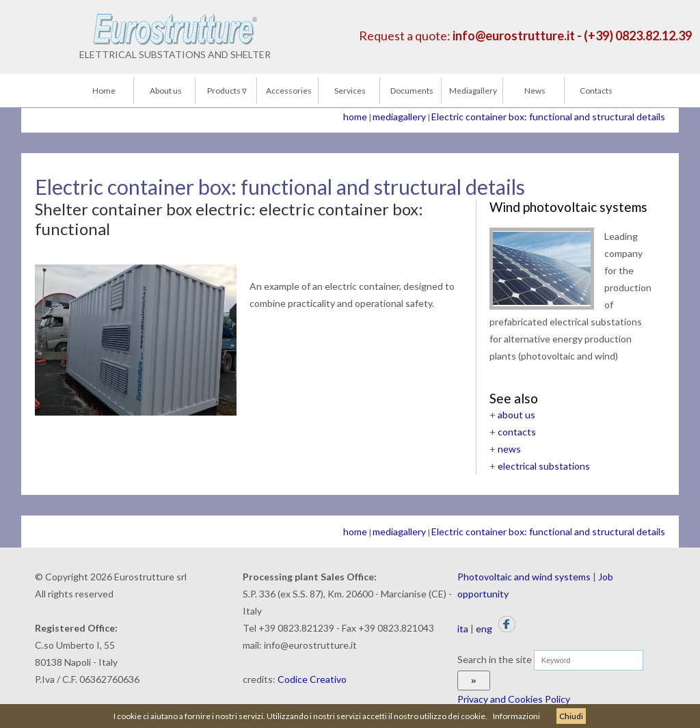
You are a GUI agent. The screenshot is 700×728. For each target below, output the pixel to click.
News (535, 91)
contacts (517, 432)
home (355, 117)
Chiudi (571, 716)
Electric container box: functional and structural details (548, 117)
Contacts (596, 91)
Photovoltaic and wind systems (524, 577)
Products (227, 91)
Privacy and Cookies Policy (514, 699)
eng (484, 629)
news (509, 449)
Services (350, 91)
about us (516, 415)
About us (166, 91)
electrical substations (544, 466)
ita (463, 629)
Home (104, 91)
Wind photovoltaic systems (568, 207)
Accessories (289, 91)
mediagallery (399, 117)
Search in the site (495, 659)
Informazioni (516, 716)
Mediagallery (473, 91)
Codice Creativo (312, 679)
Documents (412, 91)
